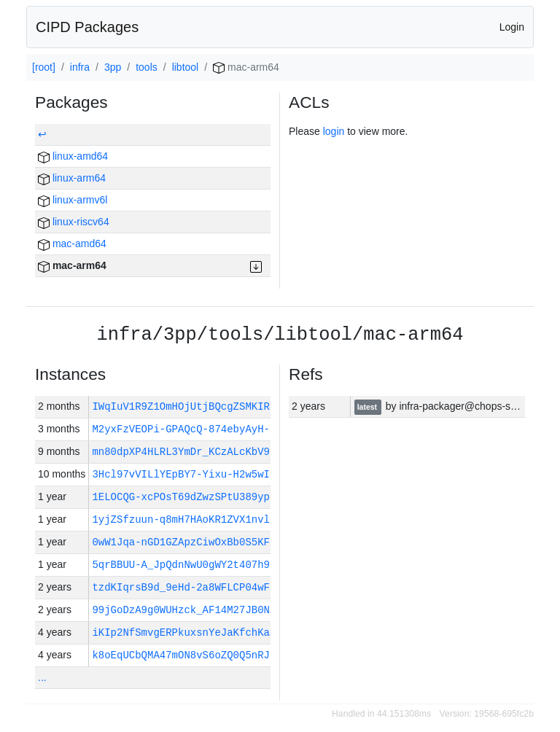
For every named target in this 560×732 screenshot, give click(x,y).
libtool (186, 67)
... (42, 677)
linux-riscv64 (74, 222)
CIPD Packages (87, 27)
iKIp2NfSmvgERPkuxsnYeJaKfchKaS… (187, 632)
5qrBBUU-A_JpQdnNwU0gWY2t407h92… (187, 565)
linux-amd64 (73, 156)
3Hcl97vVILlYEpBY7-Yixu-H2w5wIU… (187, 474)
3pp (113, 67)
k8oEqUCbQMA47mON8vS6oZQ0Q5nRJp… (187, 655)
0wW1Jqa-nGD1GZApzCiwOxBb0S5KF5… (187, 542)
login (334, 131)
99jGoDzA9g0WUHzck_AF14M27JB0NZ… (190, 610)
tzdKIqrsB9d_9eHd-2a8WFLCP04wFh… (187, 587)
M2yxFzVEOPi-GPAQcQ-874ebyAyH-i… (187, 429)
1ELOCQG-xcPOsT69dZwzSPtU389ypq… (187, 497)
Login (512, 27)
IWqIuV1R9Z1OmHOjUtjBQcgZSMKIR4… (187, 406)
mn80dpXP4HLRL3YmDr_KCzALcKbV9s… (187, 452)
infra (80, 67)
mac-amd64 (72, 244)
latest (368, 407)
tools (147, 67)
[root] (44, 67)
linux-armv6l (73, 200)
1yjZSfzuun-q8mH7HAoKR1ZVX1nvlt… (187, 519)
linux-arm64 (72, 178)
